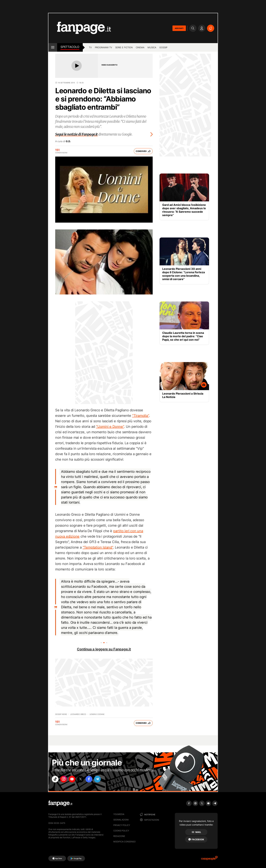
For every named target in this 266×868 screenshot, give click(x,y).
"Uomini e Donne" (110, 427)
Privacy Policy (122, 825)
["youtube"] (75, 780)
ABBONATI (179, 28)
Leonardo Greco (78, 714)
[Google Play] (76, 858)
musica (152, 47)
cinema (140, 47)
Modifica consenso (124, 842)
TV (90, 47)
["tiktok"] (56, 780)
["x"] (84, 780)
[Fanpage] (60, 803)
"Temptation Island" (98, 547)
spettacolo (70, 47)
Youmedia (119, 814)
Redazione (119, 836)
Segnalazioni (121, 820)
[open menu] (53, 47)
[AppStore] (57, 858)
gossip (163, 47)
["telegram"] (104, 780)
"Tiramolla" (141, 416)
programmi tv (104, 47)
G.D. (68, 141)
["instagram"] (65, 780)
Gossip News (61, 714)
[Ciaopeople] (209, 859)
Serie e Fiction (124, 47)
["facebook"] (94, 780)
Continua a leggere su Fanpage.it (104, 649)
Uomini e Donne (97, 714)
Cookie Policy (121, 831)
